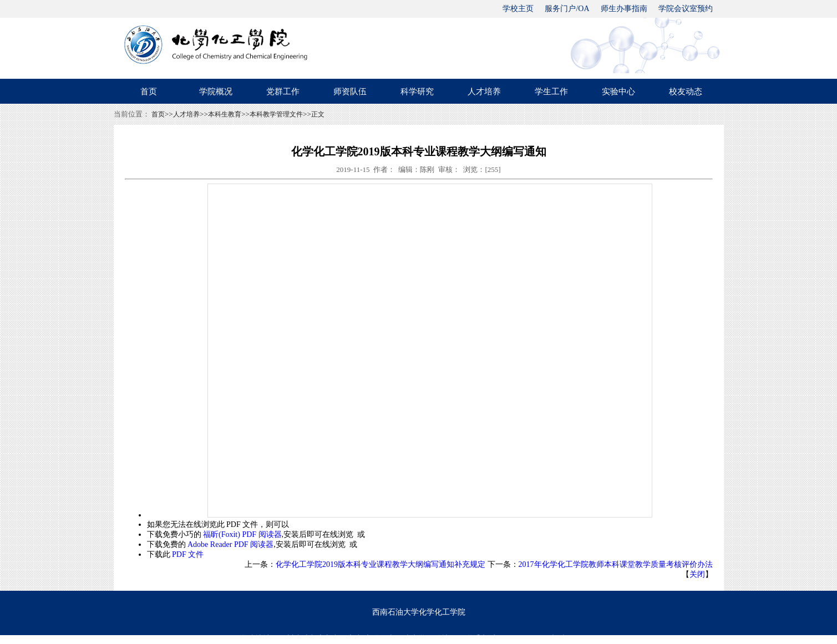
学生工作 (551, 92)
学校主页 (518, 9)
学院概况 (216, 92)
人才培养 (484, 92)
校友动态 (686, 92)
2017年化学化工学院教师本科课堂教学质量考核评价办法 (616, 564)
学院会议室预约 (686, 9)
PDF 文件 (188, 554)
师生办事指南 (624, 9)
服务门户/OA (567, 9)
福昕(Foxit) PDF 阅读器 (242, 534)
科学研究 (417, 92)
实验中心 (618, 92)
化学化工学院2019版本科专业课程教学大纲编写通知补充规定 (381, 564)
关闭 (697, 574)
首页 (149, 92)
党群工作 (283, 92)
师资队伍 (350, 92)
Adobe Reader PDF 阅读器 (230, 544)
